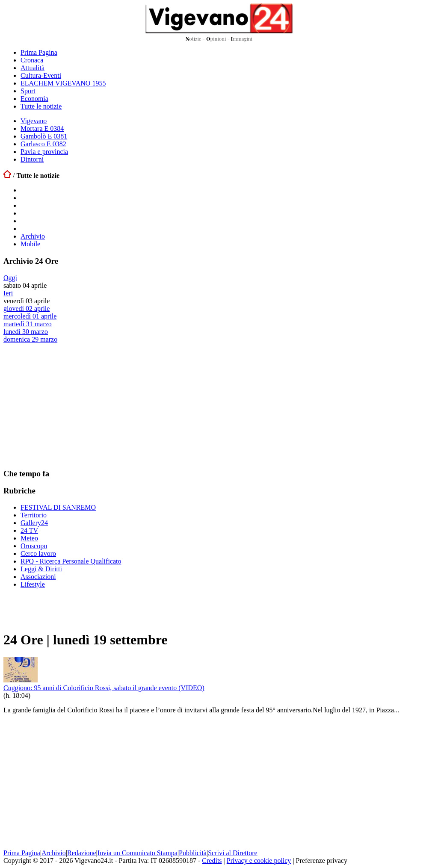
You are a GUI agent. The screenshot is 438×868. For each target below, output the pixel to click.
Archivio (33, 236)
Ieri (8, 293)
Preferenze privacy (322, 861)
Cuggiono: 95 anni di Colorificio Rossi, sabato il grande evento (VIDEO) (104, 688)
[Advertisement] (68, 405)
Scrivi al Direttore (233, 853)
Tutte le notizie (41, 106)
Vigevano (34, 121)
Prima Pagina (39, 52)
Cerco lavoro (38, 554)
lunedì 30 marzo (26, 332)
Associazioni (38, 577)
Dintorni (32, 159)
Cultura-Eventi (41, 75)
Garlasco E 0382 (43, 144)
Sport (28, 91)
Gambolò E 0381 (44, 136)
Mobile (30, 244)
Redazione (82, 853)
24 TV (29, 530)
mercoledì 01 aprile (30, 316)
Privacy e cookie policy (259, 861)
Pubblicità (193, 853)
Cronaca (32, 60)
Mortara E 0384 (42, 128)
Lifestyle (33, 584)
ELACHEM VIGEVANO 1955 (63, 83)
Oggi (10, 278)
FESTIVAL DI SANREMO (58, 507)
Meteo (29, 538)
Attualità (33, 68)
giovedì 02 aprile (27, 309)
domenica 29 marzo (30, 339)
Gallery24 (34, 523)
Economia (34, 99)
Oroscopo (34, 546)
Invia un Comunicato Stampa (138, 853)
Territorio (34, 515)
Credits (212, 861)
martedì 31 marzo (28, 324)
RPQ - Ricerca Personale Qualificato (71, 561)
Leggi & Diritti (41, 569)
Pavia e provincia (44, 152)
